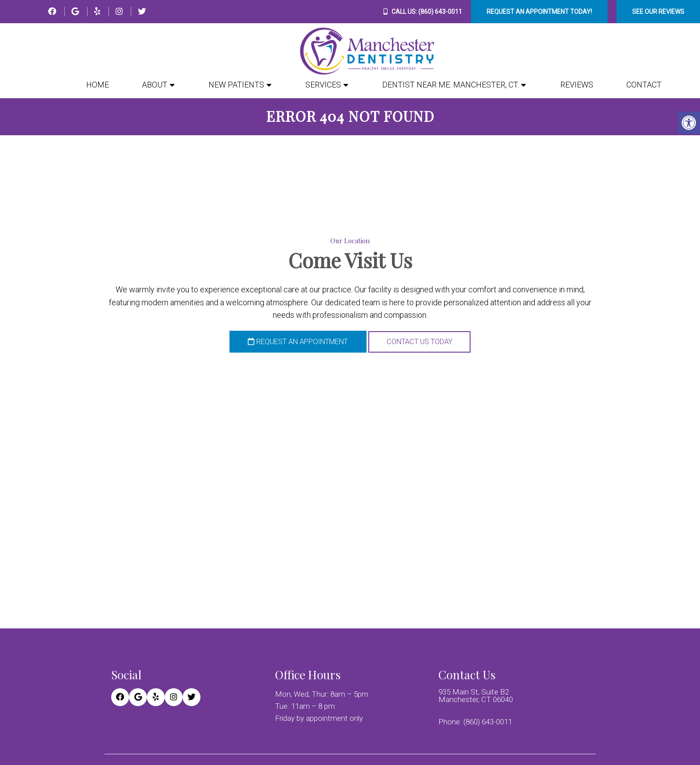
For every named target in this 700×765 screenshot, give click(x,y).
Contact (644, 85)
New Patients (236, 85)
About (155, 85)
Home (98, 85)
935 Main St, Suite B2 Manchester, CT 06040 (476, 696)
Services (323, 85)
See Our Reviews (658, 12)
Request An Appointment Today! (539, 12)
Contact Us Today (426, 343)
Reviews (577, 85)
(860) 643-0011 (440, 12)
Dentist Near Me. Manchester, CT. (450, 85)
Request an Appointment (293, 343)
